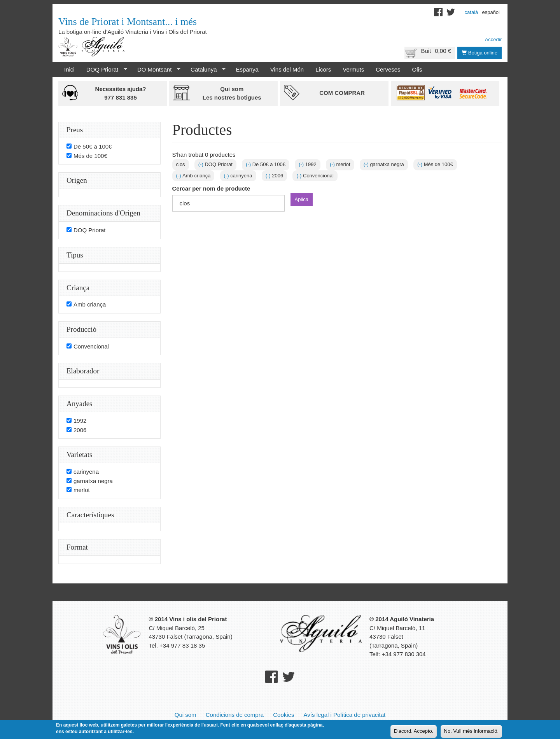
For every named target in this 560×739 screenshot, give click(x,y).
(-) (202, 164)
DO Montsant (156, 70)
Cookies (283, 715)
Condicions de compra (235, 715)
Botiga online (479, 53)
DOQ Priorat (104, 70)
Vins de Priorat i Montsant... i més (128, 22)
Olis (417, 69)
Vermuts (353, 69)
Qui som (185, 715)
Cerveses (388, 69)
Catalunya (205, 70)
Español (491, 12)
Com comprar (342, 93)
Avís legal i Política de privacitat (345, 715)
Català (472, 12)
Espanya (247, 69)
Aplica (302, 199)
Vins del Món (287, 69)
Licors (323, 69)
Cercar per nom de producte (211, 188)
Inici (69, 69)
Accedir (493, 39)
